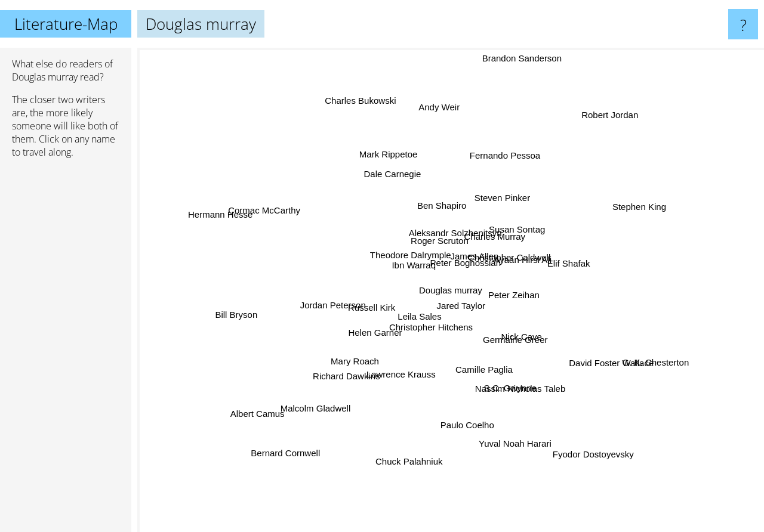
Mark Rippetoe (390, 155)
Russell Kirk (367, 313)
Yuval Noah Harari (525, 450)
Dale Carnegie (396, 173)
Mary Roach (364, 359)
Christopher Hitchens (445, 327)
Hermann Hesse (204, 202)
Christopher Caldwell (518, 256)
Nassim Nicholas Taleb (529, 383)
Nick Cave (523, 336)
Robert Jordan (611, 112)
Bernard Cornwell (281, 458)
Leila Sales (420, 315)
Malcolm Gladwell (316, 411)
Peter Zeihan (522, 293)
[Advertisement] (66, 350)
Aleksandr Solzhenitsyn (457, 234)
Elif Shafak (559, 263)
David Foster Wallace (621, 360)
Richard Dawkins (339, 369)
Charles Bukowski (366, 80)
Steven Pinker (506, 194)
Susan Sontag (512, 229)
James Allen (472, 259)
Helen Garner (380, 328)
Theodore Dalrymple (409, 262)
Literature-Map (66, 24)
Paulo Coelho (473, 427)
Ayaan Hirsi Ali (532, 244)
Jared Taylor (458, 307)
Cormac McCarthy (252, 201)
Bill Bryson (221, 304)
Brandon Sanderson (513, 67)
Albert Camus (241, 423)
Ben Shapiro (448, 210)
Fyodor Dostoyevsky (611, 468)
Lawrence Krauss (396, 369)
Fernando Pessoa (503, 160)
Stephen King (658, 198)
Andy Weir (435, 127)
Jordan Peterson (318, 300)
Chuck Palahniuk (416, 472)
